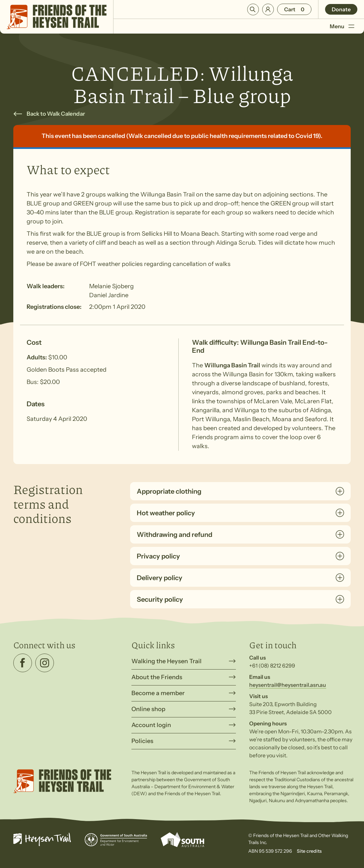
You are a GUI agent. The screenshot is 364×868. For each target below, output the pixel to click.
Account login (151, 725)
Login (268, 9)
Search (253, 9)
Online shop (148, 709)
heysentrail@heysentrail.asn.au (288, 685)
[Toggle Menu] (351, 26)
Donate (341, 9)
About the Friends (157, 677)
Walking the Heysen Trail (167, 661)
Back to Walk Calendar (56, 114)
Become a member (158, 693)
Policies (142, 741)
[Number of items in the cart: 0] (294, 9)
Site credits (309, 851)
